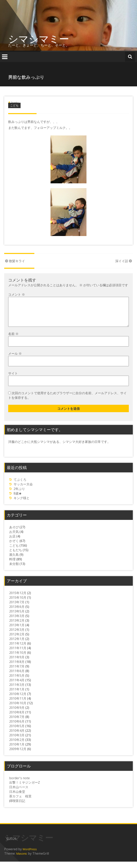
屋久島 (14, 561)
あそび (14, 533)
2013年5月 (17, 618)
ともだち (16, 556)
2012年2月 (17, 641)
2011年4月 (17, 686)
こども (14, 105)
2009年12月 (18, 755)
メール (15, 360)
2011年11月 (18, 654)
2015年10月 (18, 604)
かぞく (14, 547)
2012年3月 (17, 636)
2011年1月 (17, 696)
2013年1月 (17, 631)
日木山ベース (19, 793)
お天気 (14, 538)
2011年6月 (17, 677)
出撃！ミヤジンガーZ (25, 789)
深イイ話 (124, 261)
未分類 (14, 570)
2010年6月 (17, 728)
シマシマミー (39, 39)
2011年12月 (18, 650)
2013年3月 (17, 622)
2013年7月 (17, 608)
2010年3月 (17, 742)
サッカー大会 (23, 491)
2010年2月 (17, 746)
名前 (13, 340)
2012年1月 (17, 645)
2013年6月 (17, 613)
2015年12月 (18, 599)
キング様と (22, 504)
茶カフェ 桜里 (20, 803)
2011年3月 (17, 691)
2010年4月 (17, 737)
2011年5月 (17, 682)
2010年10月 (18, 709)
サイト (13, 380)
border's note (19, 784)
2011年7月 (17, 673)
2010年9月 (17, 714)
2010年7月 (17, 723)
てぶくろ (20, 486)
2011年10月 (18, 659)
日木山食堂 (17, 798)
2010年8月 (17, 719)
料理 (12, 566)
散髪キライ (15, 261)
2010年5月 (17, 732)
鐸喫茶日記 (17, 807)
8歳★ (18, 500)
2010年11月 (18, 705)
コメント (17, 294)
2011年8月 (17, 668)
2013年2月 (17, 627)
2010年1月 (17, 751)
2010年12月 (18, 700)
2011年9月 (17, 664)
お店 (12, 543)
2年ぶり (19, 495)
